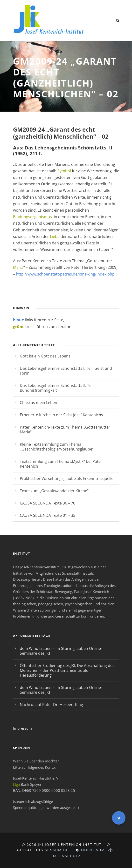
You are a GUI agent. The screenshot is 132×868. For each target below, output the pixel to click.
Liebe (55, 236)
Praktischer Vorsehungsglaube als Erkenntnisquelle (67, 478)
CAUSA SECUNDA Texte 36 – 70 (48, 503)
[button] (119, 818)
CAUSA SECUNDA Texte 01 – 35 (48, 515)
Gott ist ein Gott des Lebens (45, 356)
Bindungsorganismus (32, 217)
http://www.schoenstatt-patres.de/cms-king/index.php (65, 274)
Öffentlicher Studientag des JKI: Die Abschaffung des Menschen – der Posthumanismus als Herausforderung (67, 670)
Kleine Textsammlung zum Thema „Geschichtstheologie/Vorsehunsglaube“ (57, 447)
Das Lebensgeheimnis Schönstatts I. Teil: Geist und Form (66, 371)
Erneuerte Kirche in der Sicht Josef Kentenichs (61, 415)
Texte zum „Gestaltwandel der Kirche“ (54, 491)
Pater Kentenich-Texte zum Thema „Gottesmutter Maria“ (65, 430)
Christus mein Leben (38, 403)
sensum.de (57, 850)
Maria (18, 267)
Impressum (22, 728)
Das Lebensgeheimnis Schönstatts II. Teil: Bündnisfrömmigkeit (57, 388)
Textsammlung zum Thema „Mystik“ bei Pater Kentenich (61, 464)
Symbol (64, 171)
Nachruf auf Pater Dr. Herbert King (51, 705)
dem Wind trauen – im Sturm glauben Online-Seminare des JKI (61, 651)
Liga (16, 784)
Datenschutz (66, 856)
